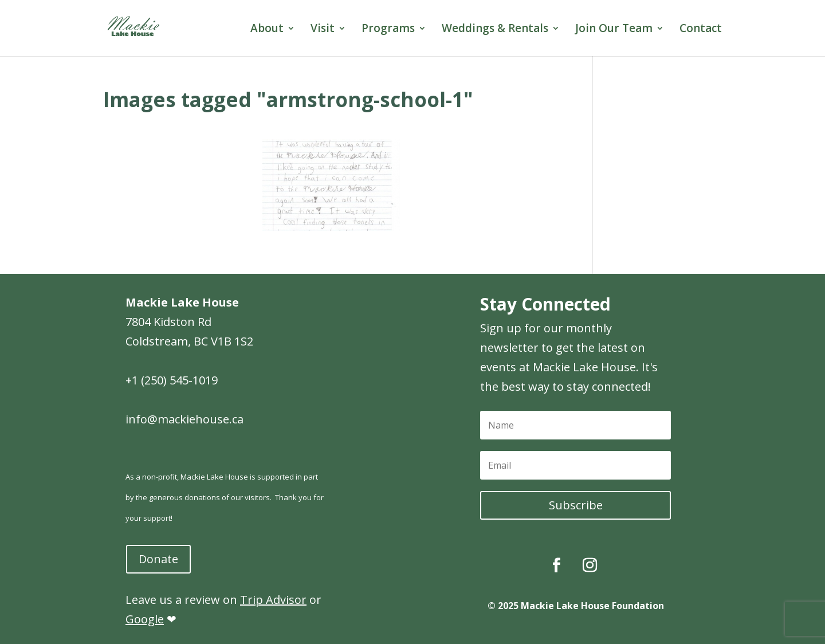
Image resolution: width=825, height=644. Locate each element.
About (267, 30)
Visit (323, 30)
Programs (388, 30)
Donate (158, 559)
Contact (701, 30)
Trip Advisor (273, 600)
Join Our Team (614, 30)
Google (145, 619)
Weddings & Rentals (495, 30)
